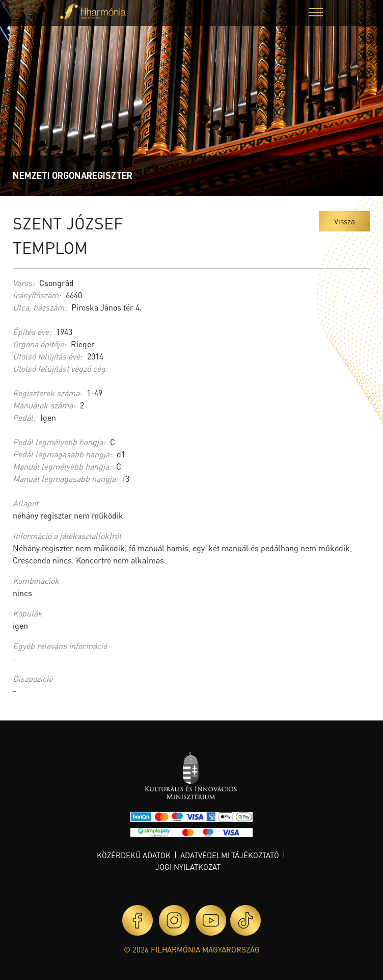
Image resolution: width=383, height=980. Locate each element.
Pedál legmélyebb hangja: (59, 442)
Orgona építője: (39, 344)
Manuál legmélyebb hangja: (62, 466)
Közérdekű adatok (134, 855)
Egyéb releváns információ (60, 646)
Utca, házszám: (40, 307)
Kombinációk (36, 581)
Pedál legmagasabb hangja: (62, 454)
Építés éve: (32, 332)
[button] (316, 14)
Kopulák (28, 613)
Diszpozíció (33, 678)
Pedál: (24, 417)
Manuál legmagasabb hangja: (65, 479)
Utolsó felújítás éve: (48, 356)
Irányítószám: (37, 295)
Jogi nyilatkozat (188, 867)
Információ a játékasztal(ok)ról (67, 536)
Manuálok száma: (44, 405)
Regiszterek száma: (47, 393)
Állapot (25, 503)
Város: (24, 283)
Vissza (345, 221)
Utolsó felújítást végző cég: (60, 368)
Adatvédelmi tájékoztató (230, 855)
